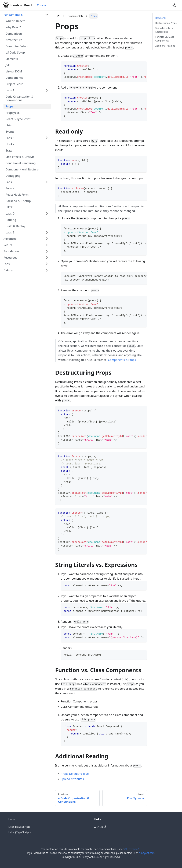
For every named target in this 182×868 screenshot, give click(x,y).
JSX (8, 65)
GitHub (100, 827)
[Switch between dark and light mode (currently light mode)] (174, 5)
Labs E (10, 232)
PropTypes (13, 113)
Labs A (10, 90)
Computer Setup (17, 46)
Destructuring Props (166, 23)
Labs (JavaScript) (19, 827)
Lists (9, 125)
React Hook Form (17, 195)
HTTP (9, 207)
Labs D (10, 213)
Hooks (10, 144)
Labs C (10, 182)
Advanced (10, 239)
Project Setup (14, 84)
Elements (12, 59)
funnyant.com (147, 853)
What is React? (15, 21)
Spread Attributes (72, 779)
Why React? (13, 27)
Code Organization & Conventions (19, 98)
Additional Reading (165, 46)
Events (10, 132)
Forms (10, 188)
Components (14, 78)
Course (42, 5)
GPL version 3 (132, 849)
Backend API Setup (18, 201)
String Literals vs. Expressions (164, 30)
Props (9, 106)
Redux (8, 245)
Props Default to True (75, 774)
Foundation (11, 251)
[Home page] (59, 16)
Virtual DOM (14, 71)
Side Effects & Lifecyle (20, 157)
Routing (11, 220)
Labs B (10, 138)
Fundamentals (13, 15)
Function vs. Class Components (165, 39)
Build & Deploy (15, 226)
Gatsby (8, 270)
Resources (10, 258)
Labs (7, 264)
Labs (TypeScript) (19, 832)
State (9, 150)
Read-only (161, 18)
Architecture (14, 40)
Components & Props (122, 360)
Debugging (13, 176)
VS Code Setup (15, 52)
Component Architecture (22, 169)
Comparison (14, 34)
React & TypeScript (18, 119)
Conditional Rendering (21, 163)
